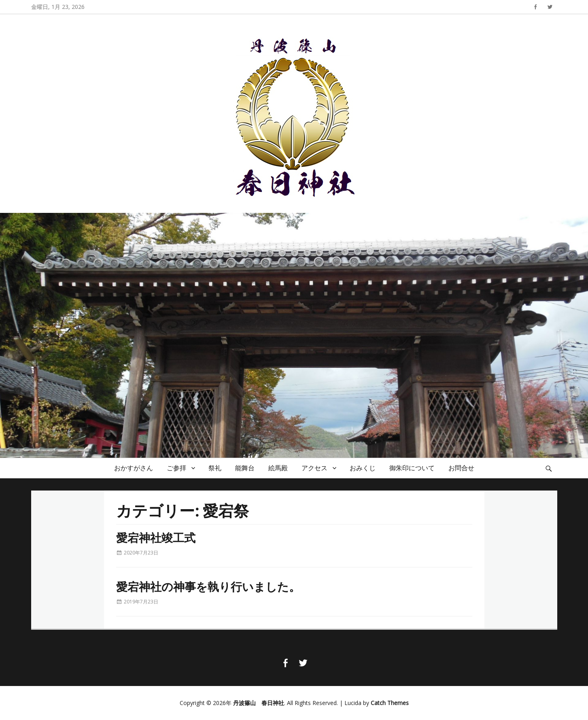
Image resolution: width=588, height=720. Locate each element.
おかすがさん (134, 468)
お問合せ (461, 468)
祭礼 (215, 468)
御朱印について (412, 468)
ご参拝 (176, 468)
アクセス (314, 468)
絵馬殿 (278, 468)
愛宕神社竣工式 (156, 537)
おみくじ (363, 468)
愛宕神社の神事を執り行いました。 (208, 586)
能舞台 (245, 468)
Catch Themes (390, 703)
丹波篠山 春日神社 (259, 703)
